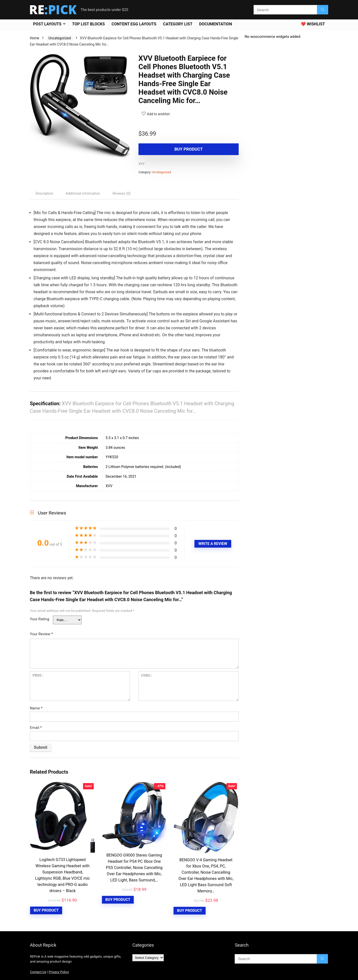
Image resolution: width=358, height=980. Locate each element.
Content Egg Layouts (134, 24)
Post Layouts (47, 24)
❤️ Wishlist (313, 24)
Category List (178, 24)
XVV (141, 164)
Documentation (216, 24)
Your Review (41, 634)
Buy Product (46, 910)
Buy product (167, 149)
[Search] (323, 10)
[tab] (44, 193)
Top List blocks (89, 24)
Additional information (83, 193)
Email (36, 728)
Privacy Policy (59, 972)
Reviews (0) (122, 193)
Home (35, 38)
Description (44, 193)
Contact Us (38, 972)
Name (36, 708)
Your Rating (40, 619)
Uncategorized (60, 38)
